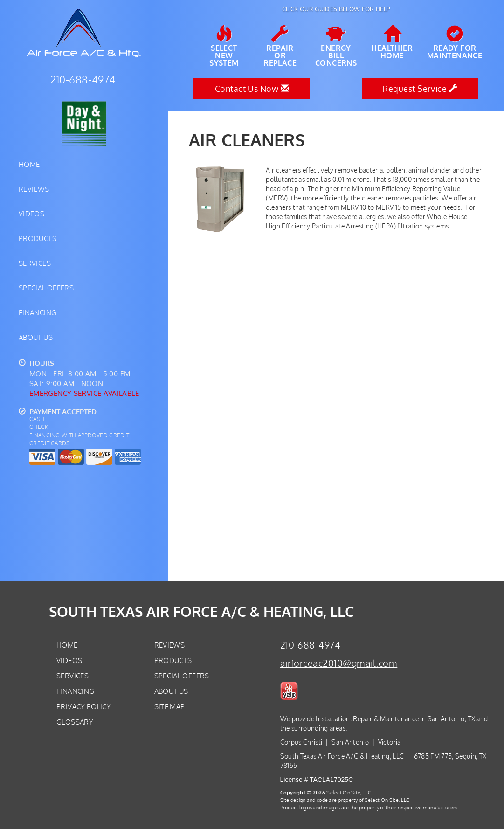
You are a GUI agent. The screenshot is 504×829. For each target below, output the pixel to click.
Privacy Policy (84, 706)
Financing (38, 312)
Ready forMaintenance (455, 42)
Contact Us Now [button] (252, 89)
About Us (36, 337)
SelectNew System (224, 46)
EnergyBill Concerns (336, 46)
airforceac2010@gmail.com (339, 663)
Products (38, 238)
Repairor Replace (280, 46)
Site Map (170, 706)
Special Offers (46, 288)
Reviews (34, 189)
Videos (31, 214)
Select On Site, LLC (349, 792)
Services (35, 263)
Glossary (75, 722)
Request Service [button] (420, 89)
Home (29, 164)
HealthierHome (392, 42)
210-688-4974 (311, 645)
